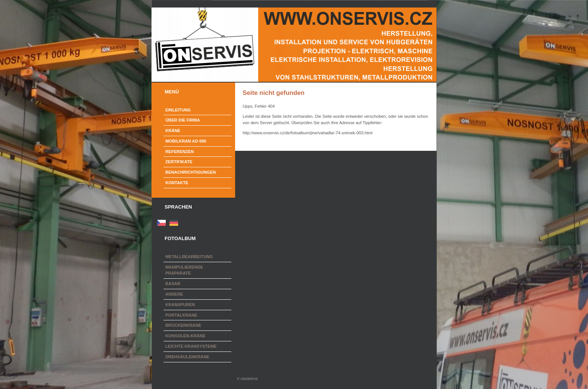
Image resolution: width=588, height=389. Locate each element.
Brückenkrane (183, 325)
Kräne (173, 131)
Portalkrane (181, 315)
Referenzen (180, 152)
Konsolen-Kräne (185, 336)
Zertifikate (179, 162)
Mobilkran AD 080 (186, 141)
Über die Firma (183, 120)
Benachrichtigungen (190, 172)
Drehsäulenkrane (187, 357)
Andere (174, 294)
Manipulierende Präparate (184, 270)
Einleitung (178, 110)
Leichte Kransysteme (191, 346)
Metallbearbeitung (189, 257)
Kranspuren (180, 305)
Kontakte (177, 183)
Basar (173, 284)
